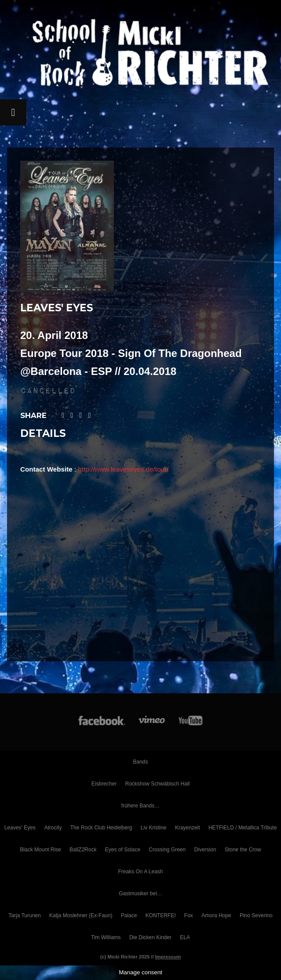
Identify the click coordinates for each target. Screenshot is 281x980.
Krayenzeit (188, 828)
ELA (185, 937)
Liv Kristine (154, 828)
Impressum (168, 957)
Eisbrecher (104, 784)
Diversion (205, 850)
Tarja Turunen (24, 915)
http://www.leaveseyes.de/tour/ (123, 469)
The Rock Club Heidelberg (101, 828)
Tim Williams (106, 937)
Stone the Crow (243, 850)
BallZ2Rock (83, 850)
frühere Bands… (140, 806)
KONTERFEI (161, 915)
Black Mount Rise (40, 850)
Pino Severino (256, 915)
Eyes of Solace (123, 850)
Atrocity (53, 828)
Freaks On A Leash (140, 872)
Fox (189, 915)
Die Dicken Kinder (150, 937)
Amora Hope (216, 915)
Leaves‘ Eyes (20, 828)
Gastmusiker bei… (140, 894)
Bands (140, 762)
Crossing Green (167, 850)
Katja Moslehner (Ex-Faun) (81, 915)
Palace (129, 915)
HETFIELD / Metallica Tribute (243, 828)
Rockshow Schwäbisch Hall (157, 784)
